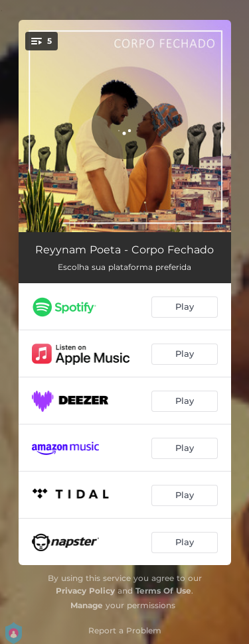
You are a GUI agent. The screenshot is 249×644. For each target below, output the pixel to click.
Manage (87, 605)
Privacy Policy (85, 591)
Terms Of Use (163, 591)
